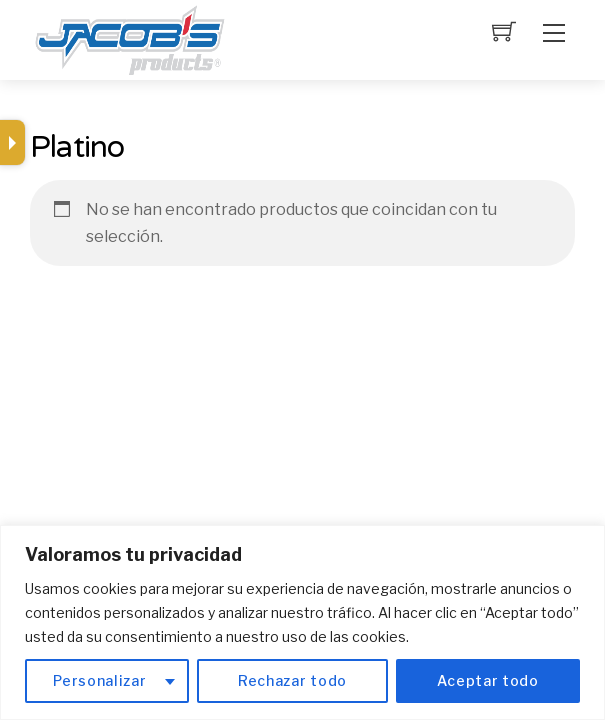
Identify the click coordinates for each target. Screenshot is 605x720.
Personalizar (99, 680)
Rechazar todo (292, 680)
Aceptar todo (487, 680)
